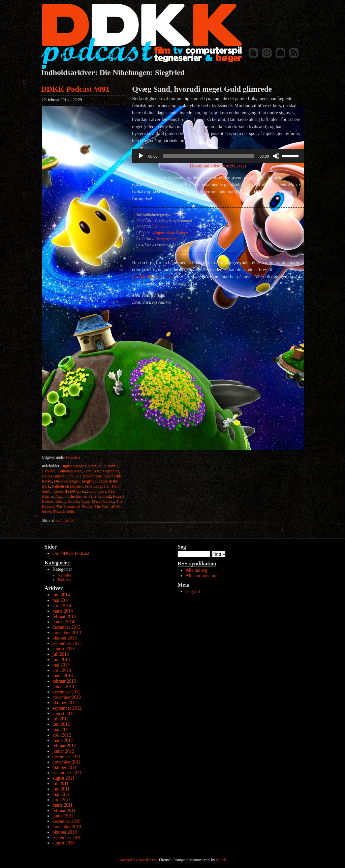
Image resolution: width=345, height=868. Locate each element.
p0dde (222, 860)
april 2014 (62, 606)
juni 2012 (61, 724)
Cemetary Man (70, 471)
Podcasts (73, 457)
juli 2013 (61, 654)
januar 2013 (64, 687)
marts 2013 (63, 676)
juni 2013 (61, 660)
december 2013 (67, 627)
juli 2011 (61, 784)
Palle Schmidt (100, 496)
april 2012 (62, 735)
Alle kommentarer (202, 576)
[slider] (209, 156)
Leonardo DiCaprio (69, 491)
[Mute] (276, 156)
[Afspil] (141, 156)
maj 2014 (61, 600)
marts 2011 (63, 805)
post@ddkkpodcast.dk (153, 277)
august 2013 (64, 649)
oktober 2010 (65, 832)
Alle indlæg (196, 570)
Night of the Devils (71, 496)
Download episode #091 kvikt (218, 166)
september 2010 (67, 838)
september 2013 (67, 643)
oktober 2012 (65, 703)
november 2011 (67, 762)
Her (107, 486)
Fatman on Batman (67, 486)
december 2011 (67, 757)
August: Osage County (78, 466)
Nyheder (64, 575)
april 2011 (62, 800)
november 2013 (67, 633)
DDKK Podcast (141, 36)
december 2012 (67, 692)
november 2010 (67, 827)
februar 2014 (64, 616)
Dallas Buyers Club (58, 476)
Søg (182, 547)
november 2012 (67, 697)
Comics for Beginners (101, 471)
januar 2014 (64, 622)
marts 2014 (63, 611)
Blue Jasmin (109, 466)
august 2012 (64, 714)
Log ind (193, 592)
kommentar (58, 520)
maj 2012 (61, 730)
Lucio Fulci (96, 491)
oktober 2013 (65, 638)
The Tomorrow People (74, 506)
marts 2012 (63, 740)
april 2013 (62, 670)
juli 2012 (61, 719)
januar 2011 (63, 816)
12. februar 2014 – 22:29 (62, 100)
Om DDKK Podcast (71, 553)
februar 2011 (64, 811)
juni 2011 (61, 789)
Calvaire (49, 471)
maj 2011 (61, 794)
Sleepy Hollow (68, 501)
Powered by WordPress (137, 860)
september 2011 (67, 773)
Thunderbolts (64, 511)
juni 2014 (61, 595)
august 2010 (64, 843)
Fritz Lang (93, 486)
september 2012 (67, 708)
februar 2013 (64, 681)
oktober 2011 (65, 767)
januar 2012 (64, 751)
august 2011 (64, 778)
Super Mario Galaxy (98, 501)
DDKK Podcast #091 (75, 89)
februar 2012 (64, 746)
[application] (218, 156)
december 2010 (67, 821)
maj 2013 (61, 665)
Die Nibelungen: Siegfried (75, 481)
